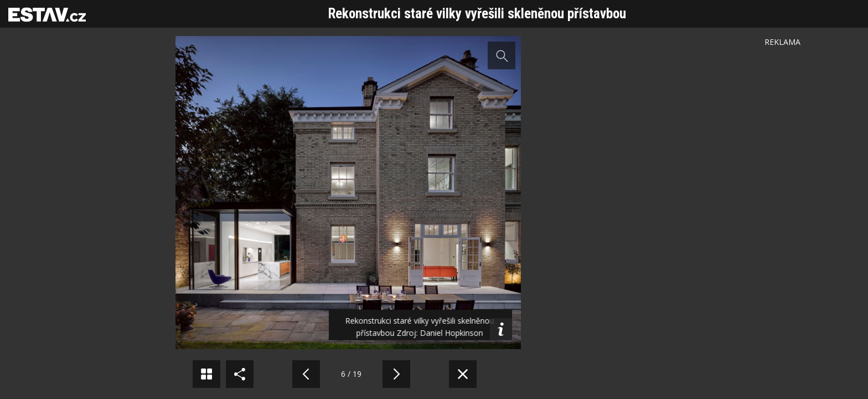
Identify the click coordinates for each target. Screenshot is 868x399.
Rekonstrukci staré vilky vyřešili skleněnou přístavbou (477, 14)
